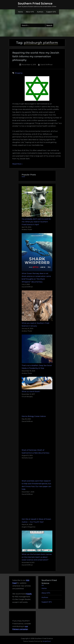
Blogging (19, 73)
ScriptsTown (47, 641)
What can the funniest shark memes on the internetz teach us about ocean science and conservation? (37, 557)
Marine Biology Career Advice (34, 416)
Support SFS (51, 12)
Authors (40, 12)
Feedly (29, 594)
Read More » (17, 164)
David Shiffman (46, 64)
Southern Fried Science (35, 3)
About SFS (30, 12)
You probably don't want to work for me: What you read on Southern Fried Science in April (36, 222)
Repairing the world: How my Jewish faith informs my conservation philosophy (36, 56)
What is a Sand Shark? (31, 391)
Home (20, 12)
